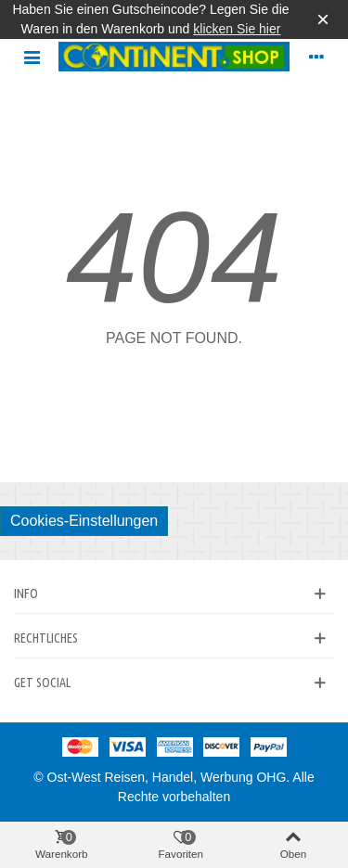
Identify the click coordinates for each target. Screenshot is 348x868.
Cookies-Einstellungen (84, 521)
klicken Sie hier (237, 29)
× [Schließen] (323, 19)
